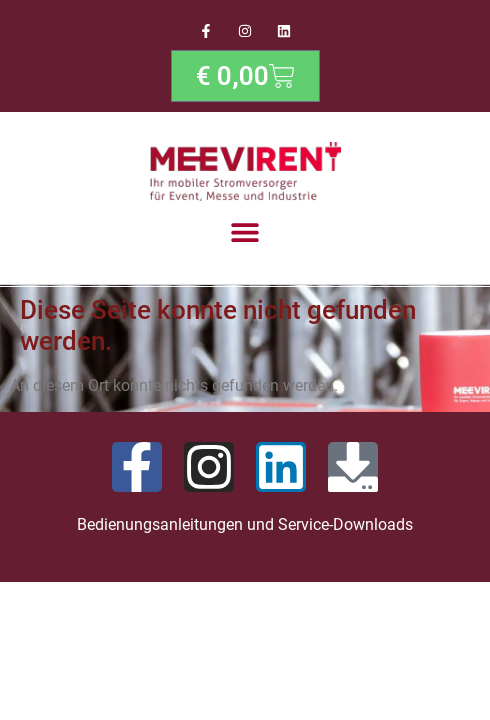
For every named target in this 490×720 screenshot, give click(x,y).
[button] (245, 231)
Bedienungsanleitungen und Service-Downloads (245, 524)
